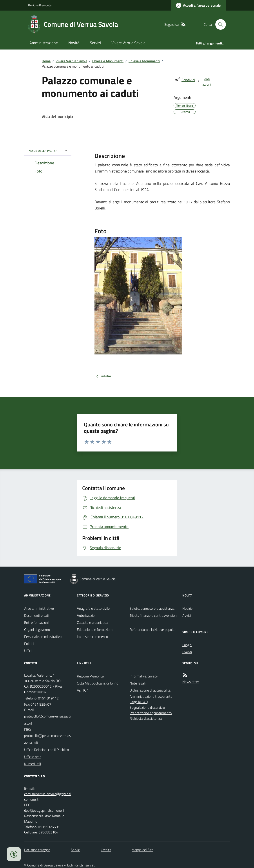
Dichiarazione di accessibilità (150, 690)
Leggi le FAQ (139, 702)
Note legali (138, 683)
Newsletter (191, 682)
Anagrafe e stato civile (93, 608)
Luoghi (187, 645)
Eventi (187, 652)
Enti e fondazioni (36, 622)
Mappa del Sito (142, 850)
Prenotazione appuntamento (151, 713)
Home (46, 61)
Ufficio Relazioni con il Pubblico (46, 750)
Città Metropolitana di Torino (98, 683)
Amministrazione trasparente (151, 696)
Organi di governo (37, 629)
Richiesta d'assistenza (146, 718)
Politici (29, 644)
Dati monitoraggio (37, 850)
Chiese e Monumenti (108, 61)
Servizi (95, 43)
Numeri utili (33, 764)
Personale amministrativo (43, 637)
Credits (106, 850)
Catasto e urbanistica (92, 622)
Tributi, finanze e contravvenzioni (153, 619)
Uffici (28, 651)
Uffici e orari (33, 757)
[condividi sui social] (185, 80)
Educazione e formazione (95, 629)
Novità (74, 43)
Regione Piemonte (40, 5)
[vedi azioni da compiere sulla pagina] (204, 82)
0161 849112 (48, 698)
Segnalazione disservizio (147, 707)
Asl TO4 (83, 690)
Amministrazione (44, 43)
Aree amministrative (39, 608)
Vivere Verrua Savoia (128, 43)
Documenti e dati (37, 615)
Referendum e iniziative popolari (153, 629)
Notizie (187, 608)
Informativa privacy (144, 676)
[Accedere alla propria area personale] (198, 5)
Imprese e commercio (92, 637)
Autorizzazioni (87, 615)
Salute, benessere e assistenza (152, 608)
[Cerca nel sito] (219, 24)
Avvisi (187, 615)
